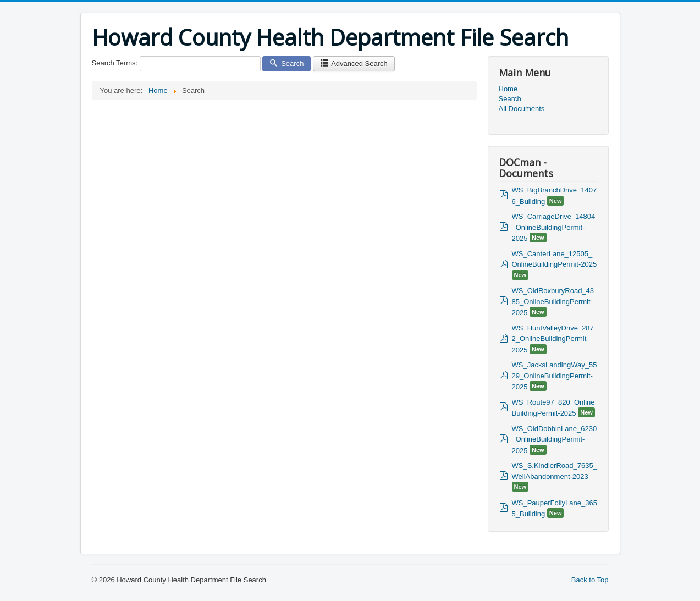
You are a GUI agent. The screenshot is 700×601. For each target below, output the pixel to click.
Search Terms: (115, 63)
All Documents (522, 109)
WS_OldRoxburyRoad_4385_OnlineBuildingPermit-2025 (553, 302)
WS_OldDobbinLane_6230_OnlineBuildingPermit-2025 (555, 440)
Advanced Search (354, 64)
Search (286, 64)
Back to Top (590, 580)
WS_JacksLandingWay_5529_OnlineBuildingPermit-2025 (555, 376)
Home (508, 89)
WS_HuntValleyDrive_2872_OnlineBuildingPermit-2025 (553, 339)
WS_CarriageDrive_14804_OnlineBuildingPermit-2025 (554, 227)
